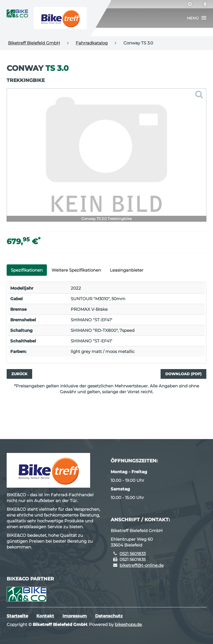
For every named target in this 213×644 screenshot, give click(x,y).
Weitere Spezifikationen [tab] (76, 270)
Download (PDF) (183, 374)
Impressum (75, 616)
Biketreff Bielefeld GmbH (34, 43)
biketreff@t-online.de (142, 565)
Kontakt (45, 616)
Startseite (17, 616)
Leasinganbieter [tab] (127, 270)
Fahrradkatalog (92, 43)
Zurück (19, 374)
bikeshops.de (128, 624)
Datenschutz (109, 616)
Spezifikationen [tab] (27, 270)
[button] (197, 18)
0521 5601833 (133, 554)
